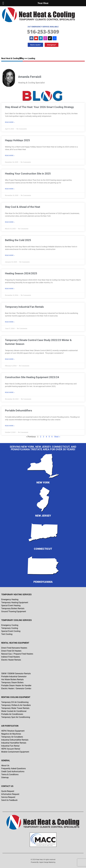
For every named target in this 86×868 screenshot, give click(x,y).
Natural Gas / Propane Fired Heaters (17, 654)
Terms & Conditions (10, 774)
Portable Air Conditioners (12, 714)
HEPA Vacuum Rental (11, 749)
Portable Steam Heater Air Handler (16, 685)
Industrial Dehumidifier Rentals (15, 740)
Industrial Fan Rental (10, 746)
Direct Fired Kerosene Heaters (14, 648)
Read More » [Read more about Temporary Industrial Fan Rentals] (10, 322)
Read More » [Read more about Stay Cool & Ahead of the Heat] (10, 222)
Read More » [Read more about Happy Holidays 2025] (10, 156)
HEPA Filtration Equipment (13, 731)
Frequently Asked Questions (13, 768)
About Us (5, 765)
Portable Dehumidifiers (19, 411)
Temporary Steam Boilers (12, 682)
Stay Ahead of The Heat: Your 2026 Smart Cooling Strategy (39, 107)
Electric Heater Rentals (11, 660)
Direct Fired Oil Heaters (11, 651)
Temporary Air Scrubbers (12, 737)
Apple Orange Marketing (47, 862)
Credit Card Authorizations (13, 771)
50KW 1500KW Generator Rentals (16, 674)
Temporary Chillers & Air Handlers (16, 705)
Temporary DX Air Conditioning (15, 702)
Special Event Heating (11, 605)
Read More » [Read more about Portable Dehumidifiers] (10, 426)
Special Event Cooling (11, 631)
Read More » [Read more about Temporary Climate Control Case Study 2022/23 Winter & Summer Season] (10, 359)
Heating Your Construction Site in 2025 (28, 174)
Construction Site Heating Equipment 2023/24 (32, 377)
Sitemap (5, 777)
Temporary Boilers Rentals (13, 608)
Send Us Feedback (9, 800)
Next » (57, 436)
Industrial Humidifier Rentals (14, 743)
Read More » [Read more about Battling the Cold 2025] (10, 255)
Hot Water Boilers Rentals (12, 680)
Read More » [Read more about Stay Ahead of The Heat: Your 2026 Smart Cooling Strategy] (10, 122)
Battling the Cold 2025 (18, 240)
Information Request (10, 794)
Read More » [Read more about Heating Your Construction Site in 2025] (10, 189)
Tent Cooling (7, 634)
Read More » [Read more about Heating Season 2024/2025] (10, 289)
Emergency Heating (10, 599)
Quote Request (8, 791)
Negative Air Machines (11, 734)
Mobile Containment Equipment (15, 752)
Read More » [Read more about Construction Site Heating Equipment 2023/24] (10, 392)
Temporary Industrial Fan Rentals (24, 307)
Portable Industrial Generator (14, 677)
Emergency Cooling (10, 625)
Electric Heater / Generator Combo (16, 688)
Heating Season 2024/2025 (21, 273)
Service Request (8, 797)
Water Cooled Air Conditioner (14, 711)
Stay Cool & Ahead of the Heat (23, 207)
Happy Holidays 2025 (17, 140)
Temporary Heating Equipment (15, 602)
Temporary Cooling (10, 628)
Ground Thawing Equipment (14, 611)
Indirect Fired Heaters (11, 657)
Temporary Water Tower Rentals (15, 708)
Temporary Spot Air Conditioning (16, 717)
